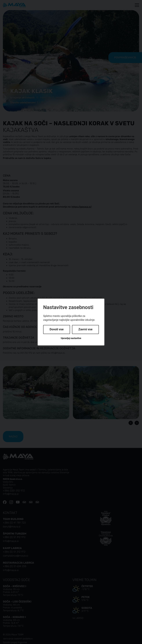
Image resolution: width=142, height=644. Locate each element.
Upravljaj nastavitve (71, 338)
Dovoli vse (57, 329)
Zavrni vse (85, 329)
